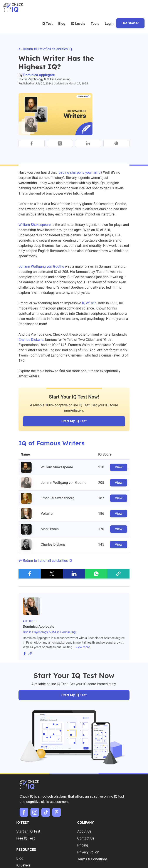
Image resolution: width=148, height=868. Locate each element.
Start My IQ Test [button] (74, 421)
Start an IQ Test (28, 831)
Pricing (83, 845)
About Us (84, 831)
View (119, 467)
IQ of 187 (89, 303)
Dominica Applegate (39, 75)
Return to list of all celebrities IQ (45, 49)
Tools (95, 24)
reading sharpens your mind (79, 172)
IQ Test (47, 24)
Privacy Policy (88, 852)
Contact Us (86, 838)
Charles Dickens (31, 340)
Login (109, 24)
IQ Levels (78, 24)
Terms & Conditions (92, 859)
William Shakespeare (35, 225)
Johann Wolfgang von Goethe (41, 267)
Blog (62, 24)
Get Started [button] (130, 23)
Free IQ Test (26, 838)
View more (83, 647)
